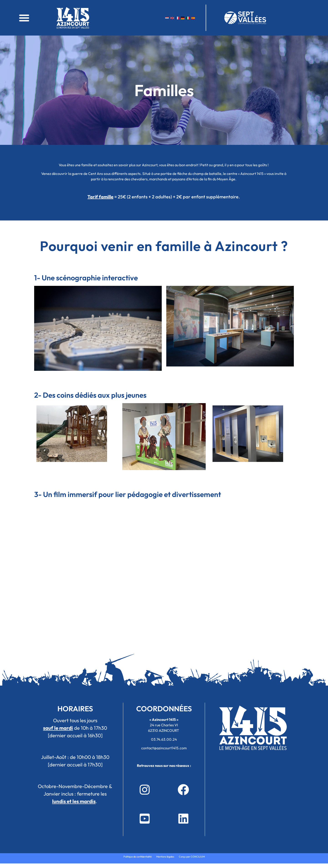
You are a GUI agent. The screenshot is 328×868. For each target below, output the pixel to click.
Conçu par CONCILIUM (192, 857)
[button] (24, 18)
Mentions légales (165, 857)
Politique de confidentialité (138, 857)
